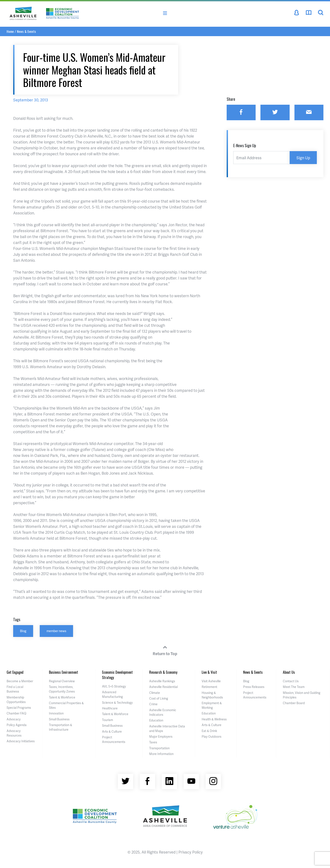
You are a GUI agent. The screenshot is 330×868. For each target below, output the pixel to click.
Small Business (59, 719)
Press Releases (254, 687)
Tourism (108, 720)
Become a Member (20, 681)
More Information (161, 754)
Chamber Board (294, 703)
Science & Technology (117, 703)
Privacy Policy (191, 852)
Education (156, 720)
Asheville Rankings (162, 681)
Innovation (56, 713)
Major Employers (161, 736)
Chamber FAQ (16, 713)
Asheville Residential (163, 687)
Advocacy (14, 719)
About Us (289, 672)
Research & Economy (163, 672)
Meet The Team (294, 687)
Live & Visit (209, 672)
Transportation (159, 748)
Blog (23, 631)
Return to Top (165, 650)
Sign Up (303, 158)
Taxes (153, 742)
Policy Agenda (17, 725)
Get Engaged (15, 672)
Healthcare (110, 708)
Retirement (209, 687)
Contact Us (291, 681)
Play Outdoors (212, 736)
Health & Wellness (214, 719)
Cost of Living (159, 698)
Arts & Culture (112, 731)
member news (56, 631)
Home (10, 31)
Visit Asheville (211, 681)
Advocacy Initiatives (21, 741)
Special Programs (19, 708)
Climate (155, 693)
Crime (153, 704)
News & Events (26, 31)
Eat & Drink (209, 731)
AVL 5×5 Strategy (114, 686)
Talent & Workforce (62, 697)
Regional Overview (62, 681)
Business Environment (64, 672)
